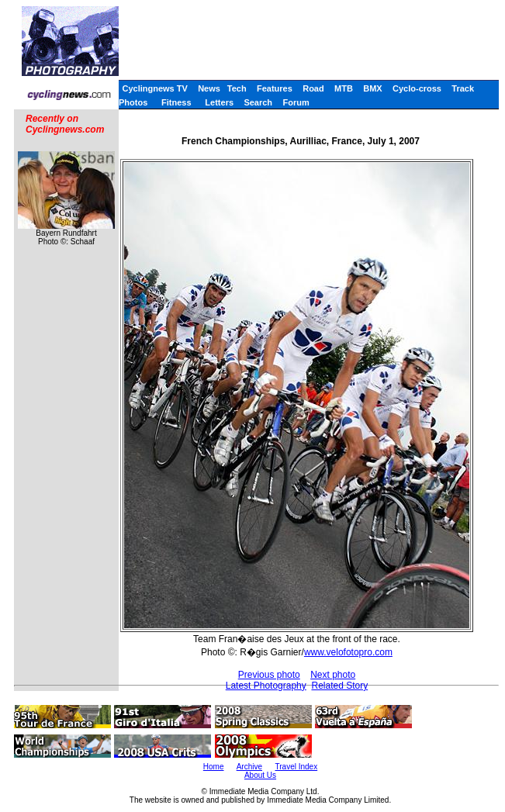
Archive (249, 767)
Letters (219, 102)
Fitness (176, 102)
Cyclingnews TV (154, 88)
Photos (133, 102)
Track (463, 88)
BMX (372, 88)
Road (313, 88)
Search (258, 102)
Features (275, 88)
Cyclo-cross (417, 88)
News (209, 88)
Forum (296, 102)
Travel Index (297, 767)
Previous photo (269, 675)
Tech (237, 88)
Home (214, 767)
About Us (260, 775)
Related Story (339, 686)
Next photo (333, 675)
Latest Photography (266, 686)
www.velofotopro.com (348, 652)
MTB (344, 88)
